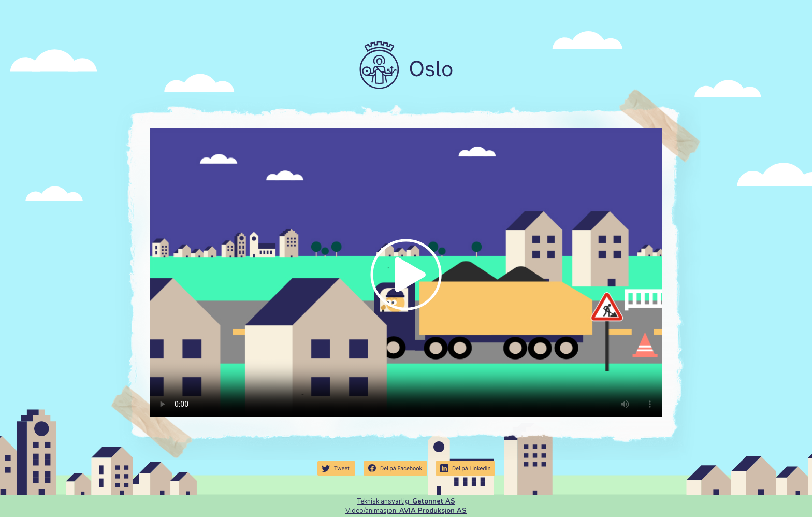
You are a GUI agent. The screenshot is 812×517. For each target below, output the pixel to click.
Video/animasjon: (406, 511)
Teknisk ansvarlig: (406, 501)
